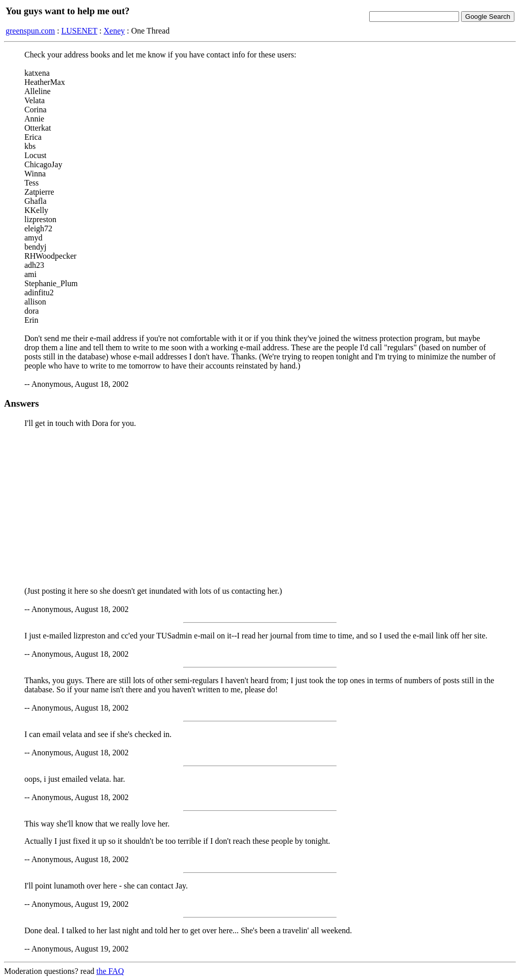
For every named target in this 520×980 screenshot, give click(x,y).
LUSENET (79, 31)
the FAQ (110, 971)
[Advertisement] (260, 507)
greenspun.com (30, 31)
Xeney (114, 31)
